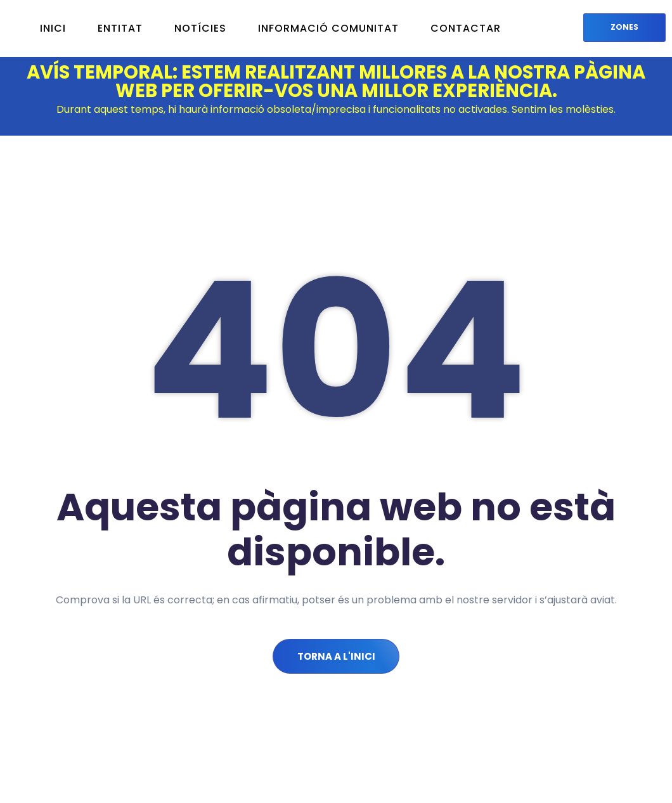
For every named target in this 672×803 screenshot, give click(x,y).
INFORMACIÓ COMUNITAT (328, 28)
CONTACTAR (466, 28)
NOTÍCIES (200, 28)
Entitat (120, 28)
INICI (53, 28)
